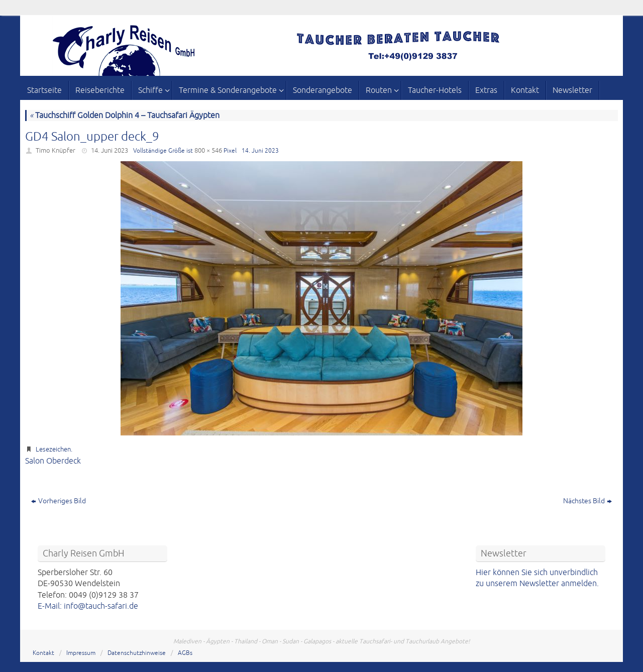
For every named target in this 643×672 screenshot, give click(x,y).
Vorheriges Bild (59, 501)
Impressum (81, 653)
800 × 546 (208, 151)
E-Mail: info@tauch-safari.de (88, 606)
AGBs (185, 653)
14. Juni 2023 (110, 151)
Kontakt (43, 653)
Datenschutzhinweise (137, 653)
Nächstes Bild (587, 501)
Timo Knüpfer (56, 151)
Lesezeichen (53, 450)
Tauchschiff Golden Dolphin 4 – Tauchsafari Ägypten (125, 116)
